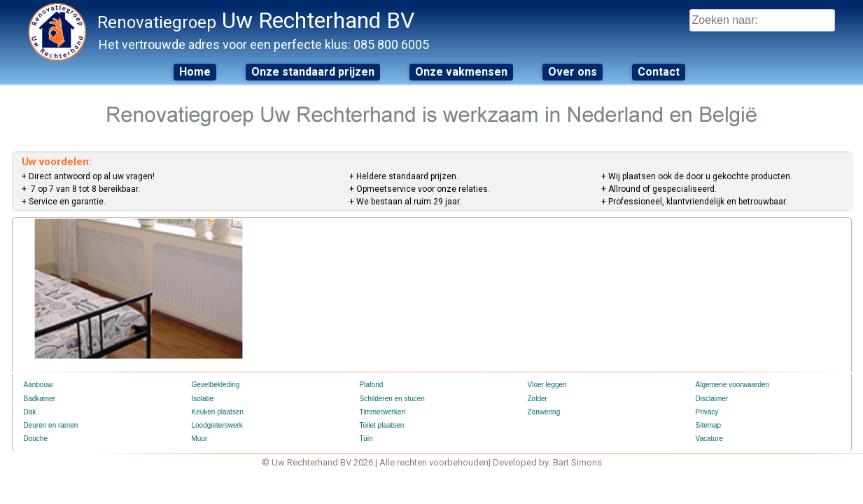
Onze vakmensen (461, 72)
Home (195, 72)
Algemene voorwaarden (733, 385)
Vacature (709, 439)
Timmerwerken (383, 412)
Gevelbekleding (216, 385)
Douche (36, 439)
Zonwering (544, 412)
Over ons (573, 72)
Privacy (707, 412)
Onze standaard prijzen (313, 72)
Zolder (538, 399)
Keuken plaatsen (218, 412)
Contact (659, 72)
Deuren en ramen (51, 425)
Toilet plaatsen (382, 425)
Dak (30, 412)
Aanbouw (38, 385)
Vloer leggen (547, 385)
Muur (200, 439)
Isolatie (203, 399)
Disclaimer (712, 399)
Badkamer (40, 399)
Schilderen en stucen (392, 399)
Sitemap (709, 425)
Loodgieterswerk (217, 425)
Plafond (372, 385)
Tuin (366, 439)
